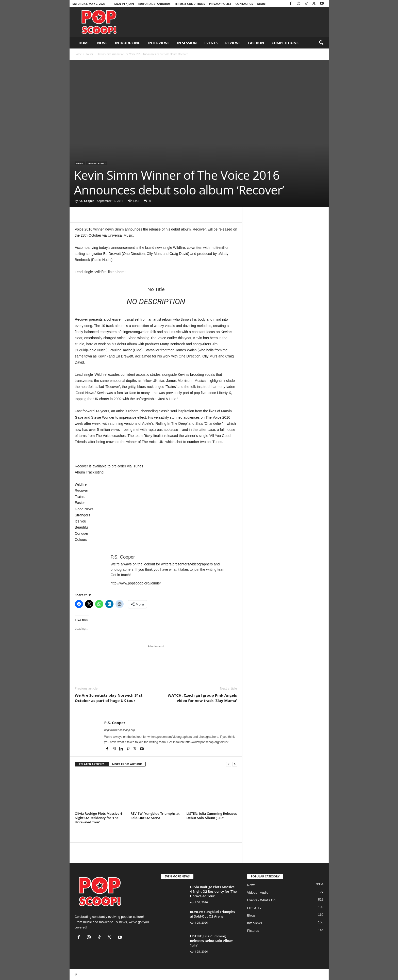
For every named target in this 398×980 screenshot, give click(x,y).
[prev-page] (229, 764)
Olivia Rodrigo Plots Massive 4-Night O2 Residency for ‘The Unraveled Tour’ (99, 818)
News (102, 43)
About (262, 4)
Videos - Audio (97, 163)
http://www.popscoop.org (120, 730)
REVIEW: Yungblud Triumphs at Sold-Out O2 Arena (155, 816)
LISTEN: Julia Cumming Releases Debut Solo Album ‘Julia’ (212, 816)
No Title (156, 289)
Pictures (253, 931)
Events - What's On (261, 900)
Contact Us (244, 4)
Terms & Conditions (190, 4)
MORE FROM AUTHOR (127, 764)
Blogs (251, 915)
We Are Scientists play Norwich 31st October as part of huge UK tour (109, 698)
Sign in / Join (124, 4)
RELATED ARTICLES (92, 764)
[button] (321, 43)
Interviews (159, 43)
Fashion (256, 43)
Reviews (233, 43)
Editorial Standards (154, 4)
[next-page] (235, 764)
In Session (187, 43)
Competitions (285, 43)
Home (84, 43)
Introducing (128, 43)
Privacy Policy (220, 4)
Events (211, 43)
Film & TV (254, 908)
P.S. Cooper (86, 201)
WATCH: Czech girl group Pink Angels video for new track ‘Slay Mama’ (202, 698)
